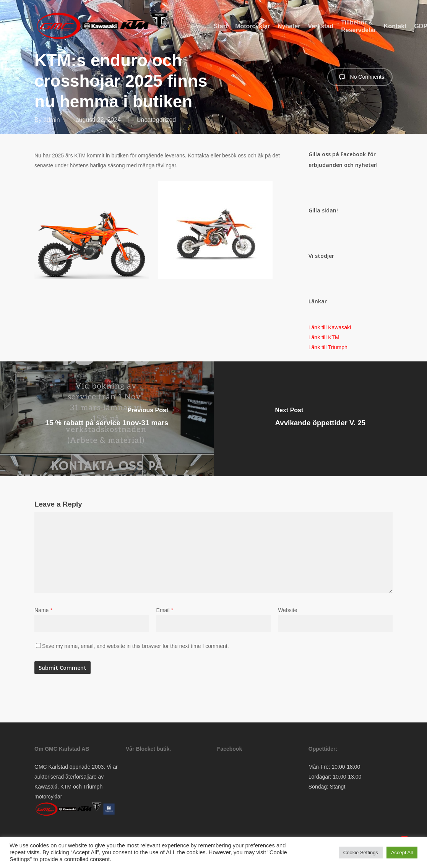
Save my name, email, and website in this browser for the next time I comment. (136, 646)
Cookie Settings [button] (361, 853)
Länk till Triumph (328, 347)
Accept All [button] (402, 853)
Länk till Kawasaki (330, 327)
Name (43, 610)
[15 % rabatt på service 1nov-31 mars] (107, 419)
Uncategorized (156, 120)
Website (287, 610)
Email (165, 610)
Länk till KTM (324, 337)
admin (52, 120)
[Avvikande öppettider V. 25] (321, 419)
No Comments (360, 77)
